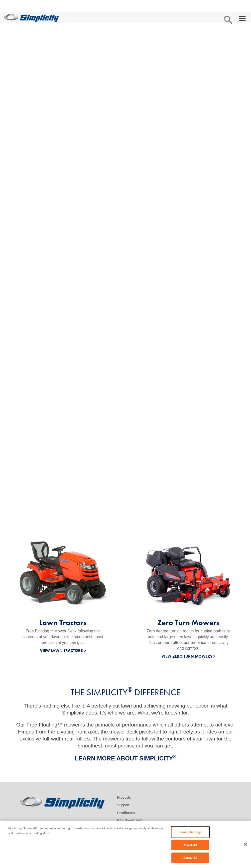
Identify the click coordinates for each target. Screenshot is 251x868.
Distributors (126, 813)
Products (124, 797)
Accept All (190, 858)
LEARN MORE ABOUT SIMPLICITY (125, 758)
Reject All (190, 845)
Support (123, 805)
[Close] (246, 844)
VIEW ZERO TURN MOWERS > (188, 656)
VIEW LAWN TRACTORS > (63, 651)
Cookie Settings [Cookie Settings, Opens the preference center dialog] (190, 832)
